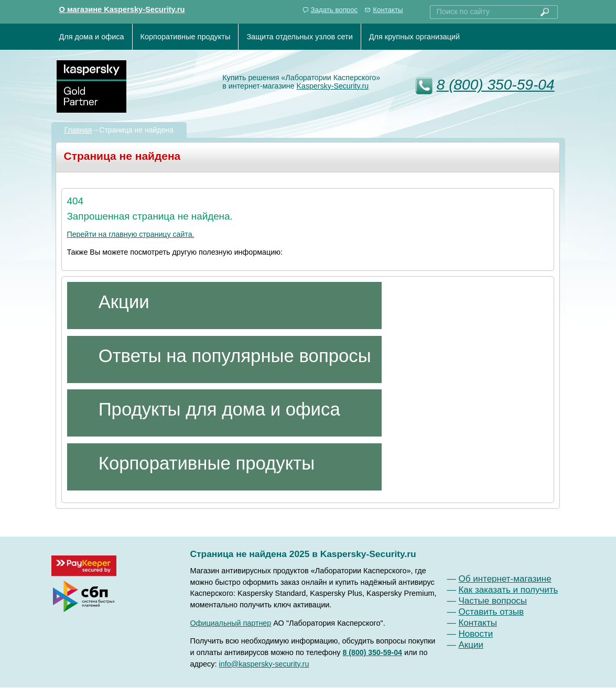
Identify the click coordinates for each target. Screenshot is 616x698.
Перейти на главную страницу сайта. (131, 234)
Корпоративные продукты (186, 37)
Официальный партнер (231, 623)
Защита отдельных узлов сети (299, 37)
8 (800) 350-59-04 (496, 85)
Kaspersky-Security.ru (333, 86)
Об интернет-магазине (505, 579)
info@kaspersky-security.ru (264, 664)
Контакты (388, 10)
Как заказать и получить (508, 590)
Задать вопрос (334, 10)
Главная (78, 130)
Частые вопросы (493, 601)
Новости (475, 634)
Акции (471, 645)
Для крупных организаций (414, 37)
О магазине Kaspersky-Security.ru (122, 9)
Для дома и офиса (92, 37)
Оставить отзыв (491, 612)
